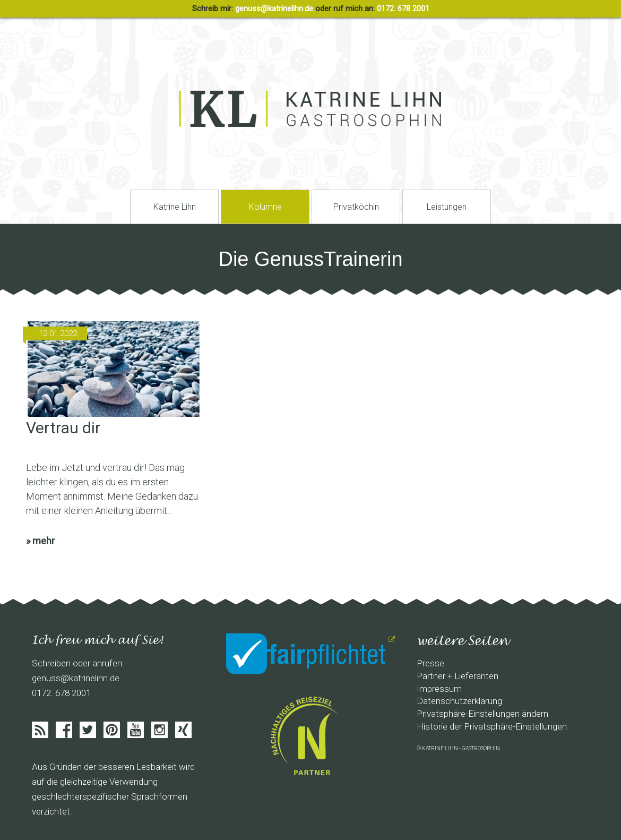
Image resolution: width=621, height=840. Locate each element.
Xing (183, 730)
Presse (430, 663)
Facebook (64, 730)
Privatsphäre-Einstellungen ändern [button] (482, 714)
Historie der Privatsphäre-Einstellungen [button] (492, 726)
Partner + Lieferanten (458, 676)
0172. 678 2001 (403, 8)
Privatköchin (356, 207)
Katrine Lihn (175, 207)
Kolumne (265, 207)
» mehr (40, 541)
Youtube (136, 730)
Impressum (439, 689)
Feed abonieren (40, 730)
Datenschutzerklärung (459, 701)
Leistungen (447, 207)
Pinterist (112, 730)
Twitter (88, 730)
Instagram (159, 730)
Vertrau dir (63, 428)
